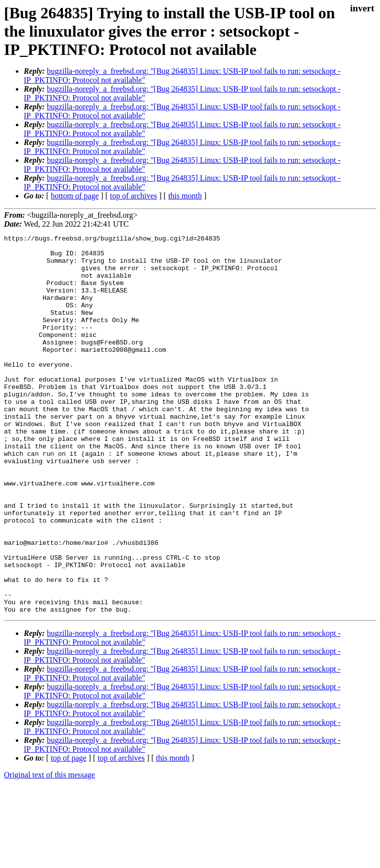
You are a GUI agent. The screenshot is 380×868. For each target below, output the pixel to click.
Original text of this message (49, 850)
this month (185, 196)
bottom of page (75, 196)
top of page (69, 834)
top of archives (133, 196)
